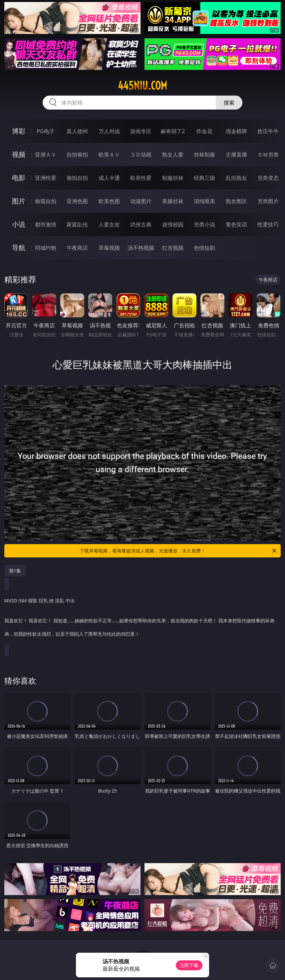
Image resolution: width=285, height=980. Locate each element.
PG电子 (45, 131)
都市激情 (46, 224)
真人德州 (77, 131)
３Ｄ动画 (141, 155)
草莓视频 (109, 248)
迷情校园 (173, 224)
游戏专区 (141, 131)
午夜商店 (77, 248)
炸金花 (204, 131)
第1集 (15, 571)
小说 (19, 224)
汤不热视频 (141, 248)
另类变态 (268, 178)
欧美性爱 (141, 178)
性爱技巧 (268, 224)
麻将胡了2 (173, 131)
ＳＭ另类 (268, 155)
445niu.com (142, 86)
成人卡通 (109, 178)
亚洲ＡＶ (46, 155)
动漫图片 (141, 201)
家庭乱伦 (77, 224)
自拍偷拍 (77, 155)
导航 (19, 248)
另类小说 (204, 224)
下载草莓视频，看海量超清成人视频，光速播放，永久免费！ (178, 551)
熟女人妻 (173, 155)
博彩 (19, 131)
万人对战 (109, 131)
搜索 (229, 103)
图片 (19, 201)
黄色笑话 (236, 224)
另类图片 (268, 201)
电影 (19, 178)
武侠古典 (141, 224)
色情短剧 (204, 248)
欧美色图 (109, 201)
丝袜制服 (204, 155)
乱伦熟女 (236, 178)
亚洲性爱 (46, 178)
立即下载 (189, 965)
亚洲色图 (77, 201)
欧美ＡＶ (109, 155)
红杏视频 (173, 248)
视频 (19, 154)
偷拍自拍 (77, 178)
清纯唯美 (204, 201)
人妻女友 (109, 224)
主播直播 (236, 155)
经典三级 (204, 178)
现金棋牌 (236, 131)
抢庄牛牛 (268, 131)
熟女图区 (236, 201)
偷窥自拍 (46, 201)
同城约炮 (46, 248)
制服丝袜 (173, 178)
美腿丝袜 (173, 201)
